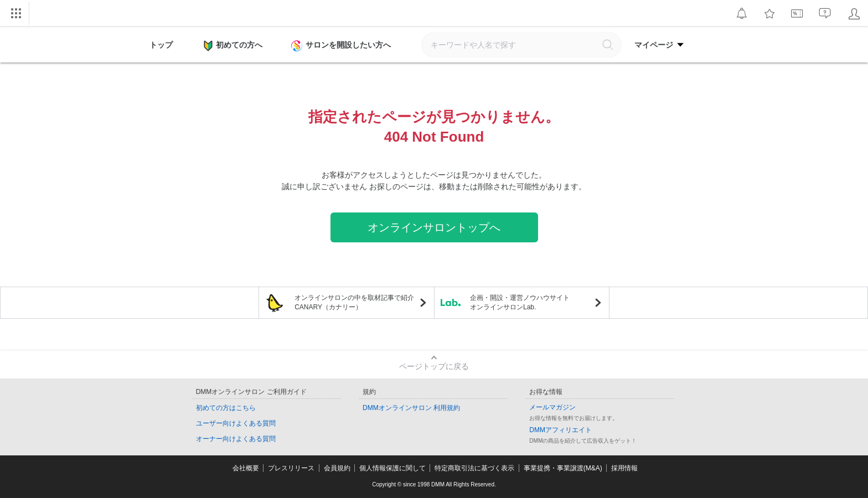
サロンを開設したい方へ (342, 46)
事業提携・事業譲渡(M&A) (563, 468)
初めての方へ (233, 46)
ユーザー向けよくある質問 (236, 423)
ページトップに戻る (434, 366)
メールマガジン (552, 407)
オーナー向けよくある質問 (236, 439)
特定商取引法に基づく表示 (474, 468)
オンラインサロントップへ (434, 227)
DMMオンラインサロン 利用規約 (411, 408)
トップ (161, 45)
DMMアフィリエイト (560, 430)
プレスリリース (291, 468)
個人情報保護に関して (392, 468)
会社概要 (246, 468)
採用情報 (624, 468)
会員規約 (337, 468)
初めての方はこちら (226, 408)
